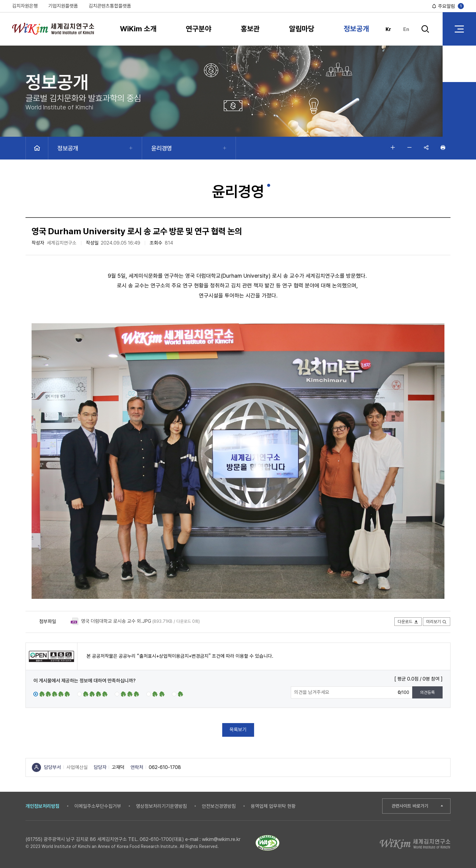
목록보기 (238, 730)
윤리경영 (161, 148)
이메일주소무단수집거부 (98, 806)
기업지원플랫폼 (63, 6)
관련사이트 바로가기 (410, 806)
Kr (388, 29)
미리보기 (437, 622)
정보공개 (356, 29)
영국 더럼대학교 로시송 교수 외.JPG (116, 621)
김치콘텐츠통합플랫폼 (110, 6)
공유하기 (426, 147)
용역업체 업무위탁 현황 (273, 806)
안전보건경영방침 (219, 806)
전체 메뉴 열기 (459, 29)
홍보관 (250, 29)
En (406, 29)
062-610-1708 (165, 767)
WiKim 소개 (138, 29)
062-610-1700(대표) (162, 839)
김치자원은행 (25, 6)
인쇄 (443, 147)
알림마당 (302, 29)
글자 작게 (410, 147)
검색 (425, 29)
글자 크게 (393, 147)
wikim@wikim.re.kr (221, 839)
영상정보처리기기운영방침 (161, 806)
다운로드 (408, 622)
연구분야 (199, 29)
